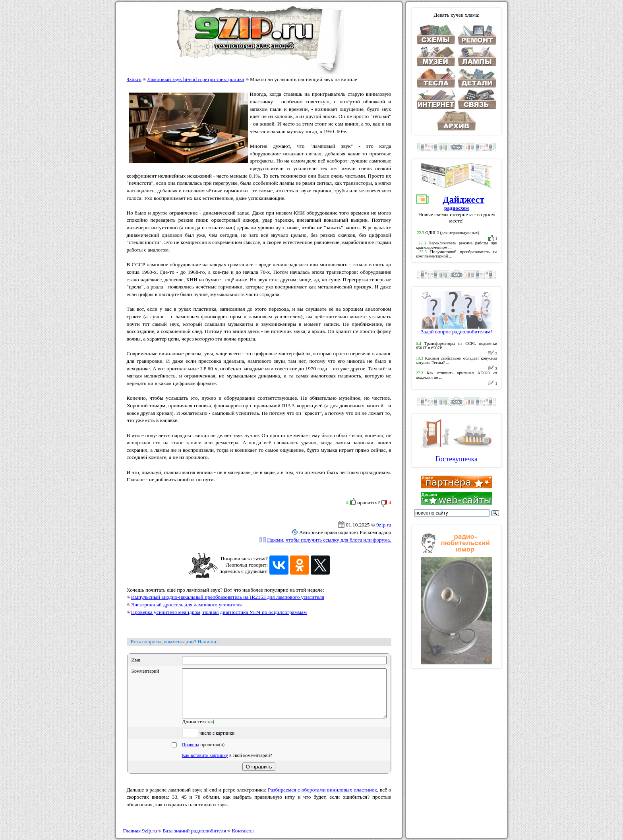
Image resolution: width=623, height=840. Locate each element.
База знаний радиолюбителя (194, 831)
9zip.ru (134, 79)
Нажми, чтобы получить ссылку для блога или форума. (329, 540)
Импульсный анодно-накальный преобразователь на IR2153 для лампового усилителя (228, 597)
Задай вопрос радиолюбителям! (457, 329)
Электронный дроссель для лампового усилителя (187, 605)
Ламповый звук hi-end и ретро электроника (196, 79)
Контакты (243, 831)
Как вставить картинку (205, 765)
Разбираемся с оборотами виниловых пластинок (322, 799)
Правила (191, 754)
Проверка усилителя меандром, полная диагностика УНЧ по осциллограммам (219, 612)
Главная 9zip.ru (140, 831)
